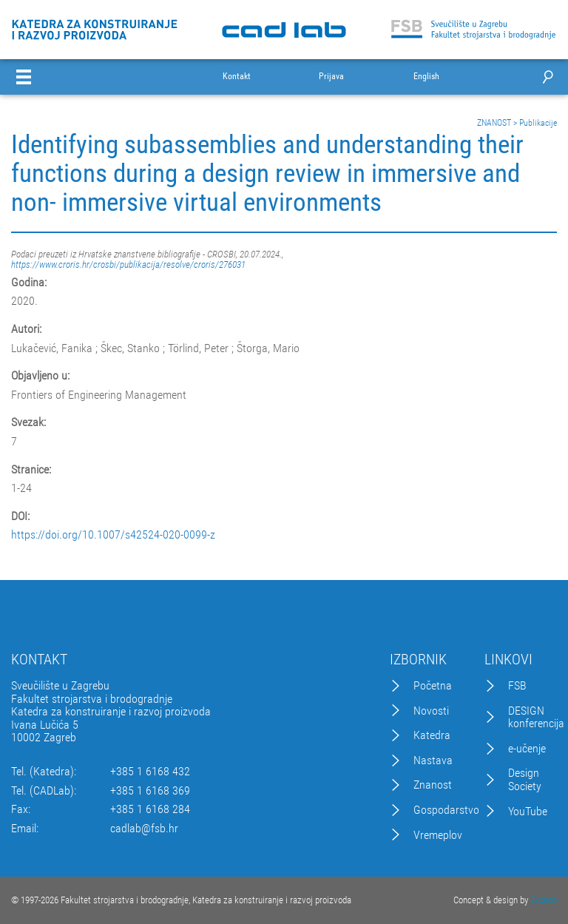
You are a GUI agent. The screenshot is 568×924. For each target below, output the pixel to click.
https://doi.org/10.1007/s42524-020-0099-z (113, 535)
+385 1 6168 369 (150, 791)
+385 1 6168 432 (150, 772)
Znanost (433, 785)
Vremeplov (438, 835)
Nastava (433, 761)
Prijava (331, 77)
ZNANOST (494, 123)
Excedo (544, 900)
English (426, 77)
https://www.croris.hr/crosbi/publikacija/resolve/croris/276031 (128, 264)
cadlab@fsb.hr (144, 829)
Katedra (432, 735)
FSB (517, 686)
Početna (433, 686)
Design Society (525, 779)
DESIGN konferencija (536, 717)
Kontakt (237, 77)
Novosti (431, 711)
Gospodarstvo (446, 810)
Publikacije (538, 123)
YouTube (528, 812)
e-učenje (527, 749)
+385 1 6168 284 (150, 809)
